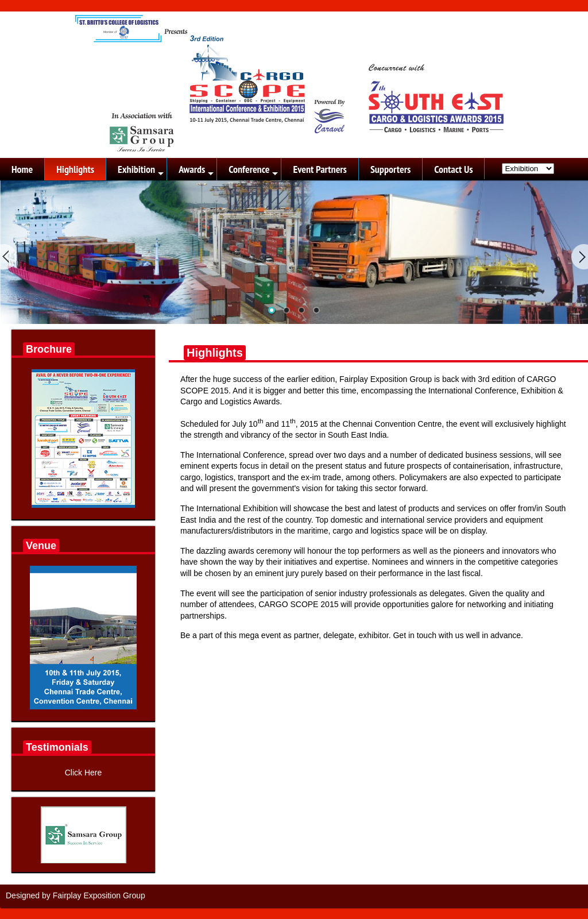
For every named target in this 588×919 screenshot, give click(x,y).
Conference (254, 171)
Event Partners (320, 169)
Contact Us (453, 169)
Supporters (390, 169)
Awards (197, 171)
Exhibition (142, 171)
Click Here (84, 773)
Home (22, 169)
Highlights (75, 169)
